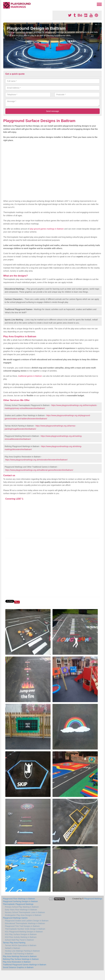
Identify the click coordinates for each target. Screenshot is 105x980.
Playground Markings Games (15, 918)
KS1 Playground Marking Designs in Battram (24, 932)
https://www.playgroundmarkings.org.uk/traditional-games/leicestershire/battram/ (39, 470)
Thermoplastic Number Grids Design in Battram (25, 929)
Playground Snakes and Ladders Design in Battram (27, 921)
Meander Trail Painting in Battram (19, 954)
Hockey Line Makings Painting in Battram (22, 951)
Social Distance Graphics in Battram (18, 967)
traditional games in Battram (30, 376)
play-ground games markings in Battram (47, 229)
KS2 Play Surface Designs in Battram (21, 934)
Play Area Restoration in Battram (17, 962)
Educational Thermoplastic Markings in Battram (25, 923)
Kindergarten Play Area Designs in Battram (23, 915)
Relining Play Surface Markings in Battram (21, 959)
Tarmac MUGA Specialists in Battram (21, 945)
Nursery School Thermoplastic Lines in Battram (25, 912)
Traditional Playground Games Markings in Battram (25, 965)
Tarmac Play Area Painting (14, 943)
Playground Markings (93, 899)
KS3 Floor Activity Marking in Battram (21, 937)
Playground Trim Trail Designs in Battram (22, 926)
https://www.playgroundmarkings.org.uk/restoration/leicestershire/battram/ (36, 460)
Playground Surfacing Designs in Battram (20, 901)
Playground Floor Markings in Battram (19, 899)
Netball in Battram (13, 948)
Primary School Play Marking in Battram (22, 907)
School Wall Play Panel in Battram (19, 940)
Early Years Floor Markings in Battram (21, 910)
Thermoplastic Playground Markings (18, 904)
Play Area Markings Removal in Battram (20, 956)
